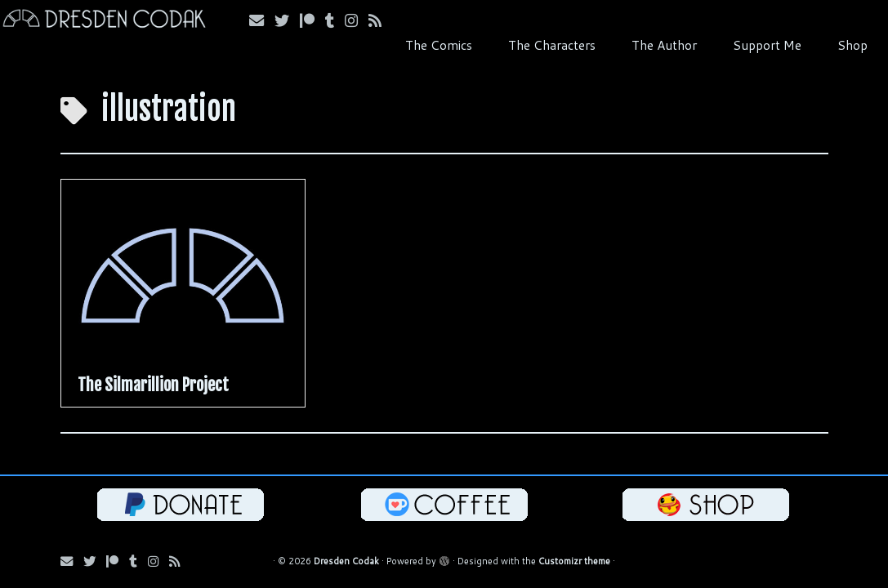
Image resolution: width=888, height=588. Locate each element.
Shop (852, 45)
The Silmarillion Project (153, 385)
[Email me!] (262, 20)
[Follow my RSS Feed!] (380, 20)
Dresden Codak (346, 561)
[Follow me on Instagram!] (357, 20)
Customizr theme (574, 561)
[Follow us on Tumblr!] (335, 20)
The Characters (552, 45)
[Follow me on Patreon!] (312, 20)
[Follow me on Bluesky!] (287, 20)
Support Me (767, 45)
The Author (664, 45)
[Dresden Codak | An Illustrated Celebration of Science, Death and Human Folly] (104, 21)
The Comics (439, 45)
